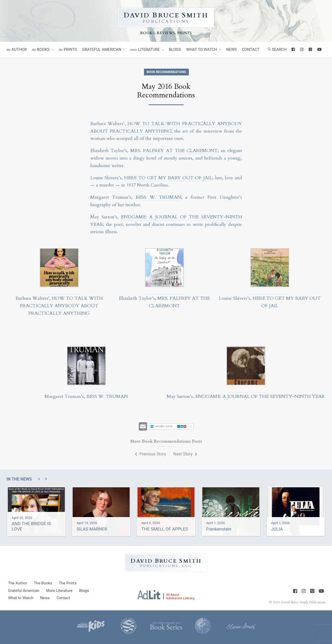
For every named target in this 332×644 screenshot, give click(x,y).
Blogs (175, 49)
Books (41, 49)
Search (277, 49)
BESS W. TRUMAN (158, 197)
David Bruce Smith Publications (303, 602)
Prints (68, 49)
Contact (251, 49)
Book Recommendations (167, 72)
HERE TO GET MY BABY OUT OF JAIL (168, 178)
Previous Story (150, 454)
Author (17, 49)
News (231, 49)
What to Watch (202, 49)
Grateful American (102, 49)
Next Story (185, 454)
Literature (145, 49)
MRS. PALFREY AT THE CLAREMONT (174, 151)
